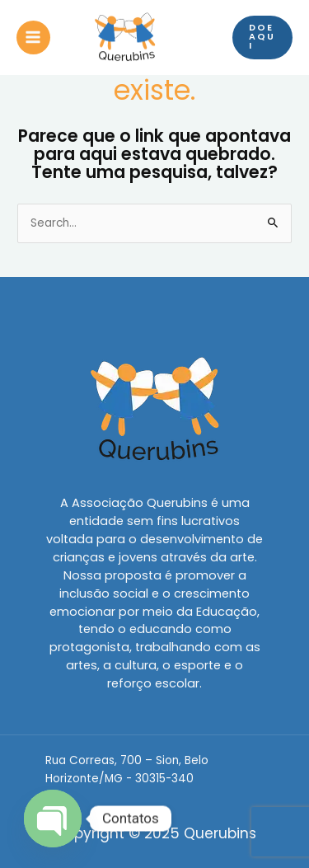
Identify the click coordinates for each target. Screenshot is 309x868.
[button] (262, 38)
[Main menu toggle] (33, 38)
